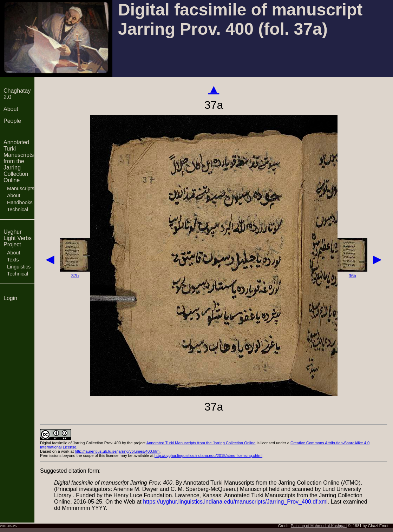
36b (352, 276)
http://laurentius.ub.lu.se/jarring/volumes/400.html (118, 451)
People (12, 121)
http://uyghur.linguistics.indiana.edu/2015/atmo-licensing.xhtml (208, 455)
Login (10, 298)
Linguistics (19, 267)
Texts (13, 260)
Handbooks (20, 202)
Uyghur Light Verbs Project (18, 238)
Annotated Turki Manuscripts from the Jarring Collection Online (19, 161)
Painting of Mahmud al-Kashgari (319, 526)
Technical (18, 210)
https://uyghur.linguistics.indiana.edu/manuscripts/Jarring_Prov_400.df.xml (235, 502)
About (11, 109)
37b (75, 276)
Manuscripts (21, 188)
